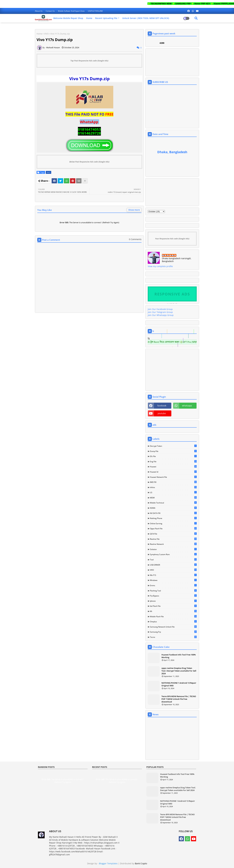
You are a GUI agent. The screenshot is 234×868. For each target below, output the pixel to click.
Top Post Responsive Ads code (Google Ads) (89, 61)
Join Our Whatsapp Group (161, 315)
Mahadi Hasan (169, 255)
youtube (162, 413)
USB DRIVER (173, 565)
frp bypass (173, 596)
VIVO (46, 34)
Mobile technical (173, 503)
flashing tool (173, 591)
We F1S (173, 575)
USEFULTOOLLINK (95, 11)
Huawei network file (173, 477)
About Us (39, 11)
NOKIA (173, 508)
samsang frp (173, 632)
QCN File (173, 534)
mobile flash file (173, 616)
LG (173, 492)
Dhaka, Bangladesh (172, 152)
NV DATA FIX (173, 513)
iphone (173, 601)
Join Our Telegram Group (160, 312)
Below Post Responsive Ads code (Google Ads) (89, 162)
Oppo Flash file (173, 529)
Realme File (173, 539)
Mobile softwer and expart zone (71, 11)
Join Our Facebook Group (160, 309)
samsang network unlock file (173, 627)
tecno (173, 637)
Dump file (173, 451)
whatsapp (187, 406)
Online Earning (173, 523)
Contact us (50, 11)
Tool (173, 560)
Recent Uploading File (106, 18)
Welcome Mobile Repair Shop (68, 18)
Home (89, 18)
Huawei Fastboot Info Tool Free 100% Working (179, 656)
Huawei (173, 467)
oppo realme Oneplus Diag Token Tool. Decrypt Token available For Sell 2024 (179, 671)
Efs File (173, 456)
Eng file (173, 461)
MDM (173, 498)
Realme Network (173, 544)
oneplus (173, 622)
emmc (173, 585)
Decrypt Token (173, 446)
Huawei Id (173, 472)
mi (173, 611)
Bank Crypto (141, 863)
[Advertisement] (89, 345)
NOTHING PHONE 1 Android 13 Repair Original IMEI (179, 684)
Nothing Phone (173, 518)
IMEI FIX (173, 482)
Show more (134, 210)
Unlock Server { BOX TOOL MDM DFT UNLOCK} (146, 18)
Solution (173, 549)
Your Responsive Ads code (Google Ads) (172, 239)
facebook (162, 406)
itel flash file (173, 606)
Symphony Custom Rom (173, 554)
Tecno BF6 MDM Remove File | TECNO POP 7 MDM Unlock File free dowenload (179, 699)
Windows (173, 580)
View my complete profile (160, 266)
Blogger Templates (108, 863)
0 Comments (135, 239)
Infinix (173, 487)
